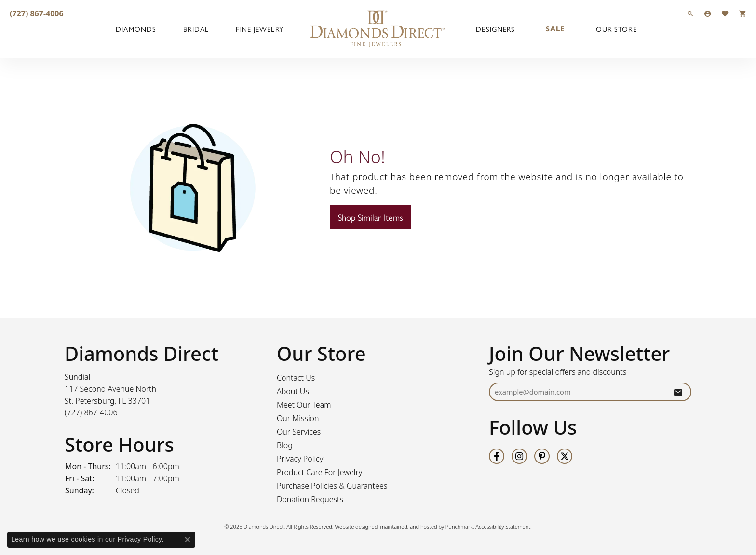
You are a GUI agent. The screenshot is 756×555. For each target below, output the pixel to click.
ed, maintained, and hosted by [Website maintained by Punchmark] (409, 526)
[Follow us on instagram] (519, 456)
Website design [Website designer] (353, 526)
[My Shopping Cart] (742, 13)
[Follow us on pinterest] (542, 456)
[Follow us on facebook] (497, 456)
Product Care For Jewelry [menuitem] (319, 472)
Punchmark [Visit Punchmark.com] (459, 526)
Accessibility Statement (503, 526)
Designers (495, 29)
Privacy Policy (140, 539)
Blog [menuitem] (285, 445)
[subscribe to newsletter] (678, 392)
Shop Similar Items (371, 217)
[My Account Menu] (708, 13)
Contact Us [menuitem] (296, 378)
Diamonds (136, 29)
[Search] (690, 13)
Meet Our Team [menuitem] (304, 405)
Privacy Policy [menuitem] (300, 459)
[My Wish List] (725, 13)
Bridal (196, 29)
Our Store (616, 29)
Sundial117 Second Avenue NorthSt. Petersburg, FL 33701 (110, 395)
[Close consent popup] (188, 540)
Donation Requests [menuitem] (310, 499)
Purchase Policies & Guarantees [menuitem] (332, 486)
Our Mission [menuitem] (298, 418)
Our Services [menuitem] (299, 432)
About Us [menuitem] (293, 391)
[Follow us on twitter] (565, 456)
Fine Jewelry (259, 29)
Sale (555, 29)
